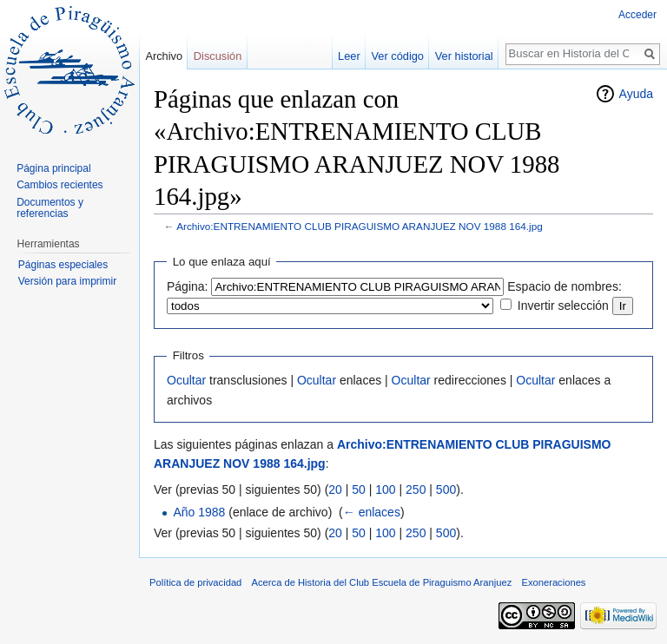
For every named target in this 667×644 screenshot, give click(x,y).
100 (385, 490)
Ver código (398, 56)
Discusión (218, 56)
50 (359, 490)
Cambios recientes (59, 185)
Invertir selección (563, 306)
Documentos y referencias (50, 208)
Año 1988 (199, 512)
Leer (349, 56)
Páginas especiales (63, 265)
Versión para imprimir (67, 281)
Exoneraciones (553, 582)
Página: (187, 286)
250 (416, 490)
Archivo (164, 56)
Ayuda (636, 94)
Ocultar (186, 380)
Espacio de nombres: (565, 286)
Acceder (637, 15)
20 (335, 490)
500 (446, 490)
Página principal (53, 168)
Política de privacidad (195, 582)
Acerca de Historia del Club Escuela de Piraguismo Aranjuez (382, 582)
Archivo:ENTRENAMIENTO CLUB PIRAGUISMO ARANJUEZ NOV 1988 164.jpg (360, 226)
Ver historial (464, 56)
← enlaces (372, 512)
